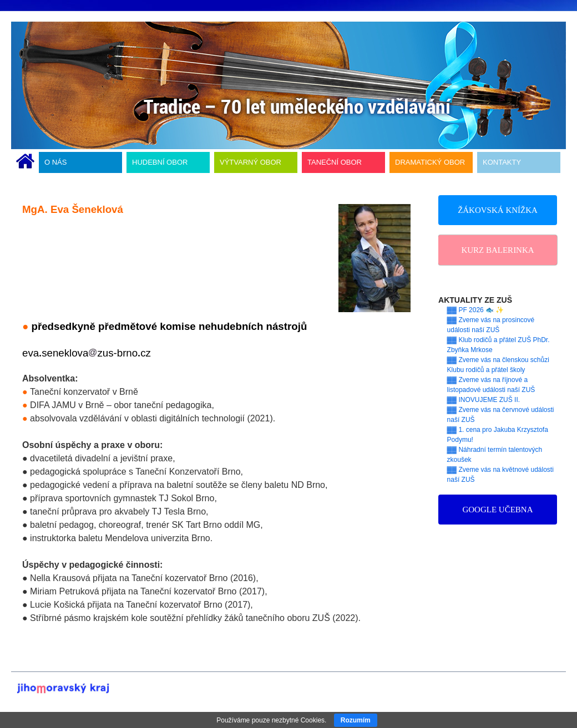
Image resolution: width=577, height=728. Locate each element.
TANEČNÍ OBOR (335, 162)
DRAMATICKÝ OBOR (430, 162)
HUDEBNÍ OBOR (160, 162)
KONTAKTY (502, 162)
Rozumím (356, 720)
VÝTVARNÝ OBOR (250, 162)
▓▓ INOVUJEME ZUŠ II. (484, 400)
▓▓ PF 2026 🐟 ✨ (476, 310)
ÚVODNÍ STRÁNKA (25, 162)
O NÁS (55, 162)
